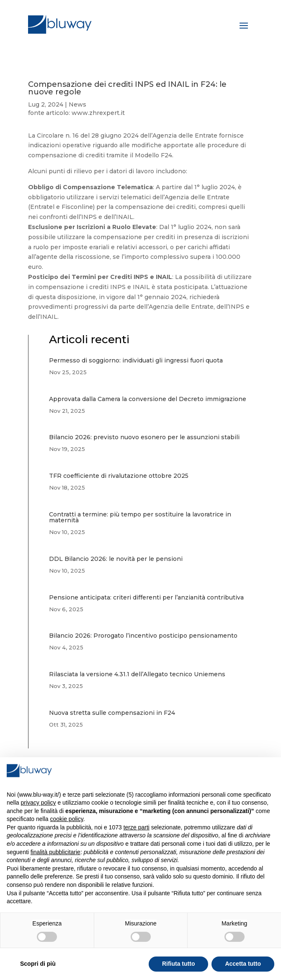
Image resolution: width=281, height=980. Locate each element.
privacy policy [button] (38, 803)
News (77, 104)
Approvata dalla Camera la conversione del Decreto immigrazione (148, 399)
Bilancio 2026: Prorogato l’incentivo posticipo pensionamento (143, 636)
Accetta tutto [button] (243, 964)
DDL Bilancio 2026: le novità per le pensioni (116, 559)
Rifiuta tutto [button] (179, 964)
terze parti (137, 827)
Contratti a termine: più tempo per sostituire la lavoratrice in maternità (140, 517)
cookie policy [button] (67, 819)
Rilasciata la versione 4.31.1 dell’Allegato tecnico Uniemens (137, 674)
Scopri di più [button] (38, 964)
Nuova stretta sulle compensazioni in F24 (112, 713)
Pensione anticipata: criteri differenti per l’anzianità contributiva (146, 597)
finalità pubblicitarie (55, 852)
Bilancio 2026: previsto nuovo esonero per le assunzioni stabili (144, 437)
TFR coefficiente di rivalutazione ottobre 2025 (119, 476)
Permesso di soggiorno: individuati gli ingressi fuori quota (136, 360)
